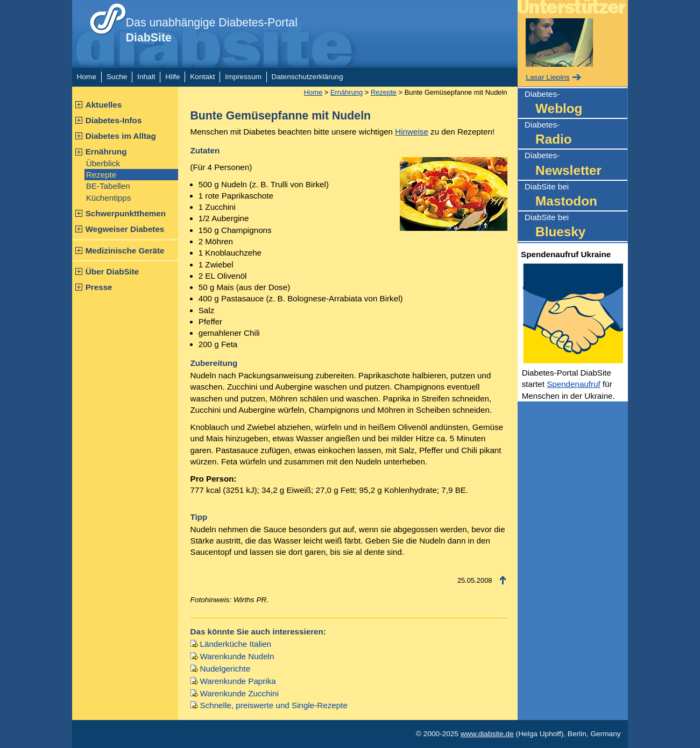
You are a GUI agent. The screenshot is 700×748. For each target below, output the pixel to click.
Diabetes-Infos (114, 120)
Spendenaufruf (574, 384)
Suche (117, 77)
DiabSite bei (576, 196)
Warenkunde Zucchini (239, 693)
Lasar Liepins (547, 77)
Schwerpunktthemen (126, 213)
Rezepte (101, 175)
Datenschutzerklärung (307, 77)
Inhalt (146, 77)
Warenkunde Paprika (238, 681)
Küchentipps (109, 198)
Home (87, 77)
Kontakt (202, 77)
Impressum (243, 77)
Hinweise (412, 132)
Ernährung (106, 151)
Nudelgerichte (225, 669)
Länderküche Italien (236, 644)
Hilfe (172, 77)
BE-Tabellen (108, 186)
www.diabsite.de (487, 734)
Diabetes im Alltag (121, 136)
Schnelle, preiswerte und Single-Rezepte (274, 705)
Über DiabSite (112, 271)
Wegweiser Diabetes (125, 229)
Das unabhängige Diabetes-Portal (212, 30)
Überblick (103, 163)
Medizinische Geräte (125, 250)
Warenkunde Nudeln (237, 656)
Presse (99, 287)
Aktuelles (104, 105)
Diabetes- (576, 104)
